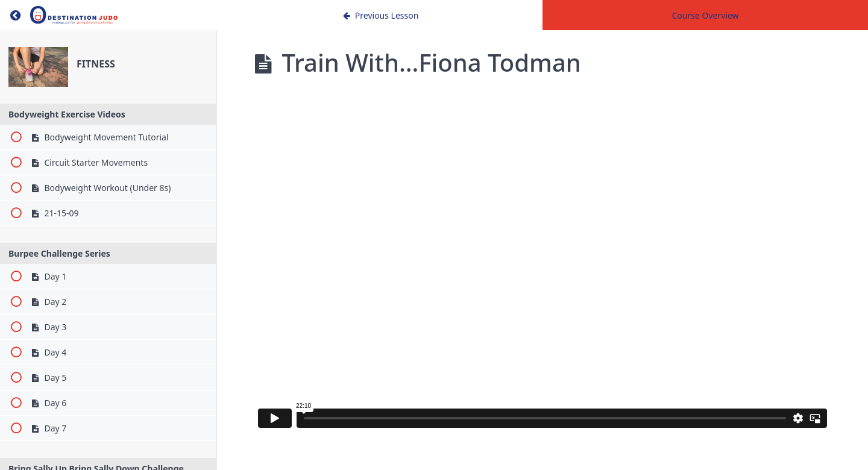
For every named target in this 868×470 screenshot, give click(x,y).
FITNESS (96, 64)
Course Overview (705, 15)
